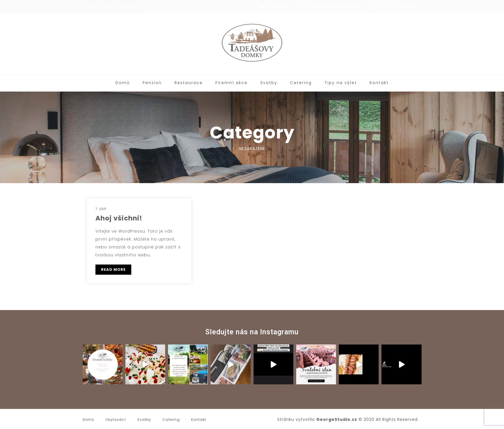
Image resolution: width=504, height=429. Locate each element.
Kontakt (379, 82)
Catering (301, 82)
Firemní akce (232, 82)
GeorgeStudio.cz (337, 419)
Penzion (152, 82)
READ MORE (113, 269)
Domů (123, 82)
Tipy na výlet (341, 82)
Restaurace (189, 82)
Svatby (269, 82)
